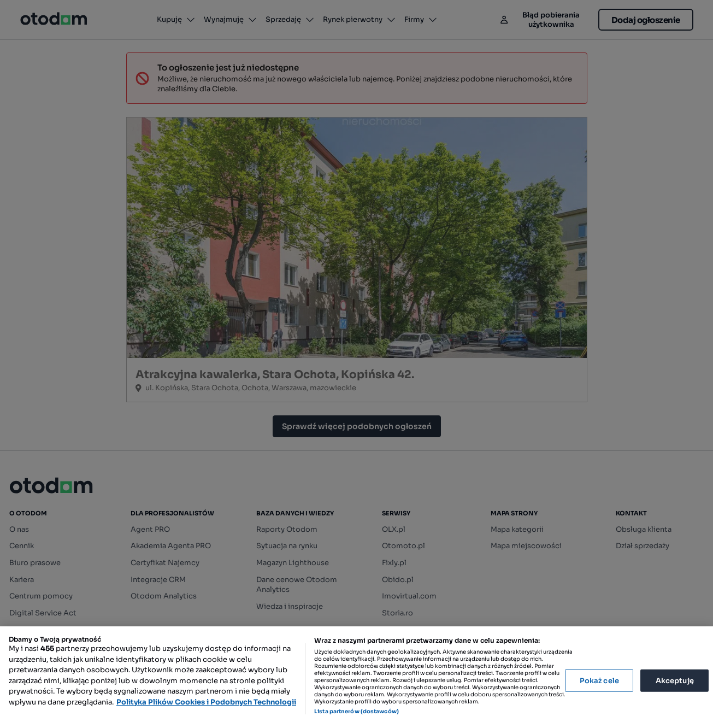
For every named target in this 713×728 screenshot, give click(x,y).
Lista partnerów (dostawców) (356, 711)
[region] (356, 677)
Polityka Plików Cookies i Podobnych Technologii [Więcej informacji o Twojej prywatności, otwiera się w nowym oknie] (206, 702)
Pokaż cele (599, 680)
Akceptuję (675, 680)
